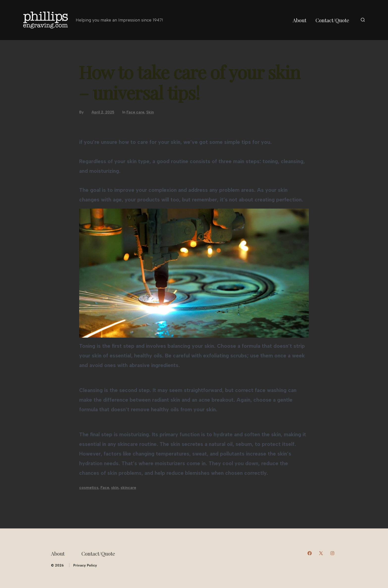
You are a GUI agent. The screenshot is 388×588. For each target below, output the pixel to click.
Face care (135, 112)
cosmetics (89, 488)
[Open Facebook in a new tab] (310, 553)
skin (115, 488)
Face (105, 488)
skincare (128, 488)
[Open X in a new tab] (321, 553)
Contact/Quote (332, 20)
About (300, 20)
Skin (150, 112)
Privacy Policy (85, 565)
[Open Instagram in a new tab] (332, 553)
